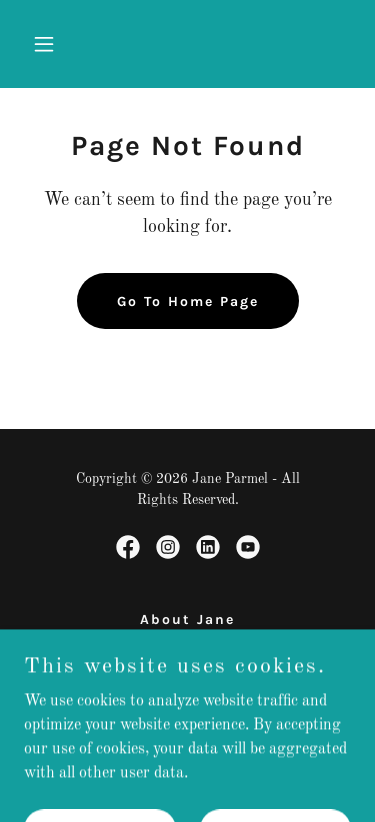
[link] (128, 547)
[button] (48, 44)
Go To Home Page (188, 301)
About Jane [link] (187, 619)
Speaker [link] (188, 644)
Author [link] (187, 669)
